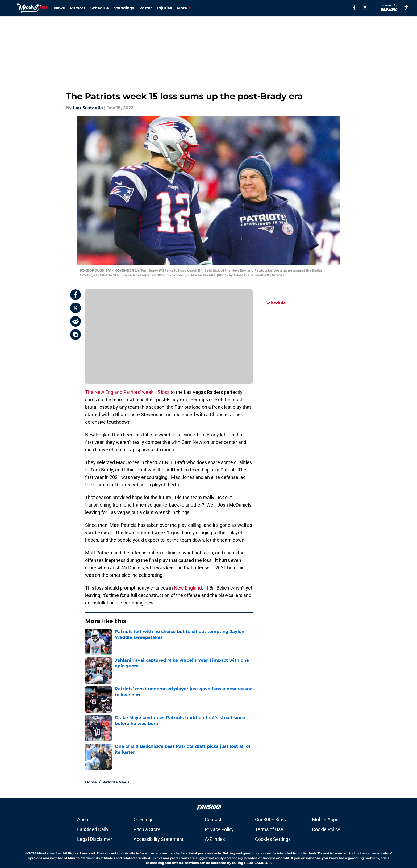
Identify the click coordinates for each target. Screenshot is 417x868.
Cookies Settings (273, 839)
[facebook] (354, 7)
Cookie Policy (326, 829)
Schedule (100, 8)
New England (188, 588)
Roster (146, 8)
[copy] (76, 335)
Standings (124, 8)
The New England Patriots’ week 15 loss (127, 392)
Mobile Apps (325, 819)
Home (91, 782)
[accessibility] (406, 7)
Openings (143, 819)
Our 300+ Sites (270, 819)
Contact (213, 819)
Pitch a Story (147, 829)
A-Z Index (215, 839)
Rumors (78, 8)
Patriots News (116, 782)
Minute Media (48, 853)
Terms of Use (269, 829)
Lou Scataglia (88, 108)
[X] (365, 7)
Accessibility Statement (159, 839)
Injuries (164, 8)
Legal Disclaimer (95, 839)
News (59, 8)
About (84, 819)
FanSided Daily (93, 829)
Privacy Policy (219, 829)
